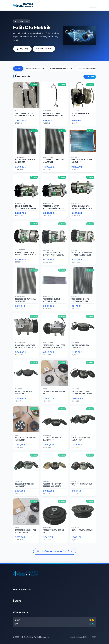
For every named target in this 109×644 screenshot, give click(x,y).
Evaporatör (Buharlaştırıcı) (89, 69)
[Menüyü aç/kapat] (93, 5)
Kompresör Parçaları (36, 69)
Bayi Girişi (23, 49)
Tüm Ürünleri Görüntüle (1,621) (55, 552)
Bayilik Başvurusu (46, 49)
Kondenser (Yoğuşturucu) (61, 69)
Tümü (18, 69)
